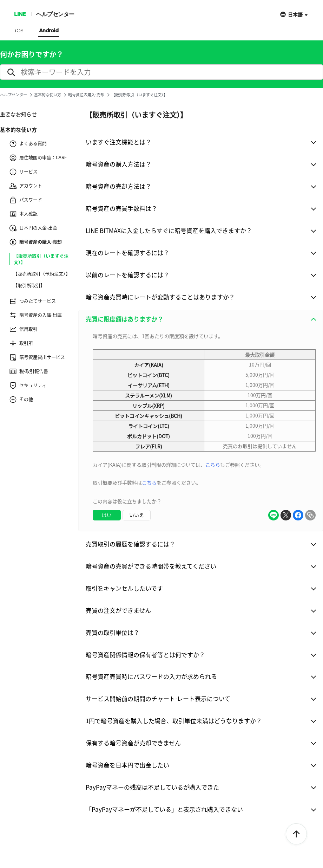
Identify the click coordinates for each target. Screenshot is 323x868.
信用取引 (24, 329)
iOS (19, 31)
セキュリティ (28, 386)
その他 (21, 400)
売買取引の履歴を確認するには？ (130, 544)
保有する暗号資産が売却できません (133, 743)
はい (107, 515)
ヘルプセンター (55, 14)
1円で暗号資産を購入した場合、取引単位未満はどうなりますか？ (174, 721)
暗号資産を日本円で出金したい (127, 765)
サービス (24, 172)
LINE (20, 14)
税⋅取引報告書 (29, 371)
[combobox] (201, 430)
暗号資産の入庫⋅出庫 (36, 315)
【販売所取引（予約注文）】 (42, 274)
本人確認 (24, 214)
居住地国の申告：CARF (38, 158)
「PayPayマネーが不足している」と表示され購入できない (164, 809)
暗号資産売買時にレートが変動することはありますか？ (160, 297)
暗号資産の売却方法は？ (118, 186)
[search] (161, 72)
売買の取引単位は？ (113, 632)
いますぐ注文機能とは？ (118, 142)
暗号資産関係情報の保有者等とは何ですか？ (145, 655)
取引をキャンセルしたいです (124, 588)
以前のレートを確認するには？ (127, 275)
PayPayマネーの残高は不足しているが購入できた (152, 787)
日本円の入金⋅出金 (33, 228)
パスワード (26, 200)
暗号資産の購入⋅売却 (86, 95)
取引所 (21, 343)
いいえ (137, 515)
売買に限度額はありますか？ (124, 319)
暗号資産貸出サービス (37, 357)
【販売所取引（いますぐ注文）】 (41, 259)
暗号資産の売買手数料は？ (121, 208)
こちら (213, 465)
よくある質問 (28, 144)
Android (49, 31)
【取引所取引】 (29, 285)
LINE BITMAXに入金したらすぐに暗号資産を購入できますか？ (169, 230)
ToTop (296, 834)
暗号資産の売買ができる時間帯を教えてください (151, 566)
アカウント (26, 186)
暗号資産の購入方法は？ (118, 164)
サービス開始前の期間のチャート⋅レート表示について (158, 698)
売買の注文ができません (118, 610)
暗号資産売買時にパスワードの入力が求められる (151, 676)
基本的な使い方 (48, 95)
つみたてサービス (33, 301)
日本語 (295, 14)
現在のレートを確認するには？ (127, 252)
